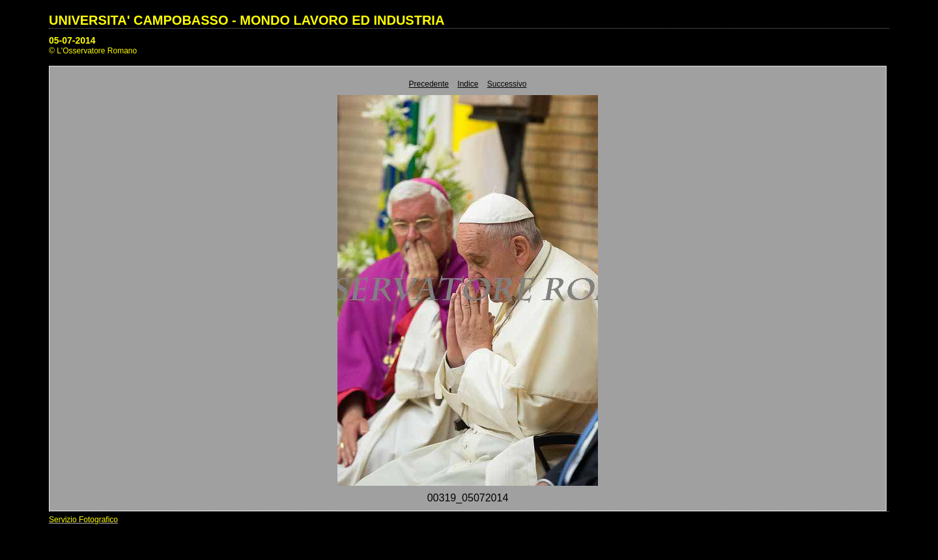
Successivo (507, 84)
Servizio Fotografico (83, 520)
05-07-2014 (72, 40)
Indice (468, 84)
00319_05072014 (468, 498)
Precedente (429, 84)
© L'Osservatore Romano (93, 51)
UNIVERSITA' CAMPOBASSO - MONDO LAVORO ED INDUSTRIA (247, 20)
